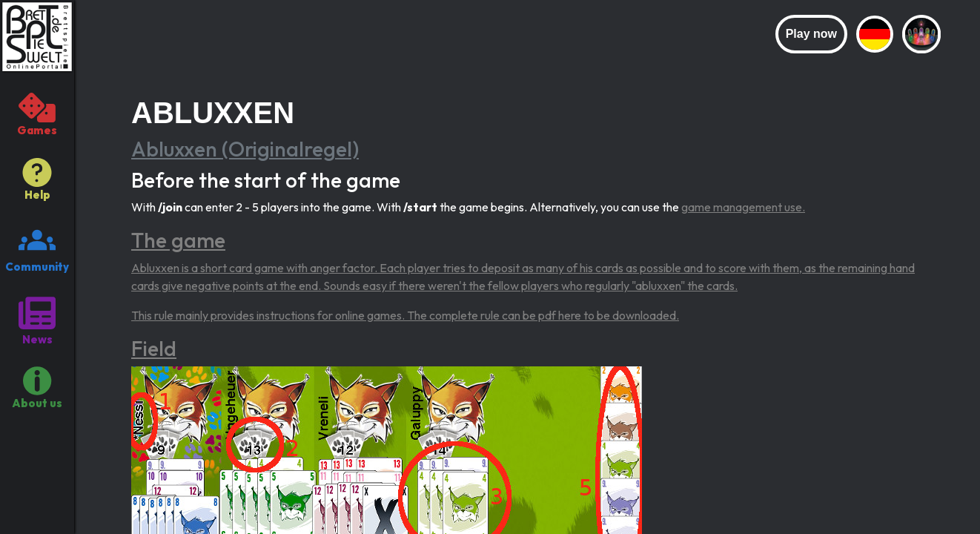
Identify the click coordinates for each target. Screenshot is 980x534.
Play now (811, 34)
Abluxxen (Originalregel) (245, 149)
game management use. (743, 207)
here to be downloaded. (619, 315)
